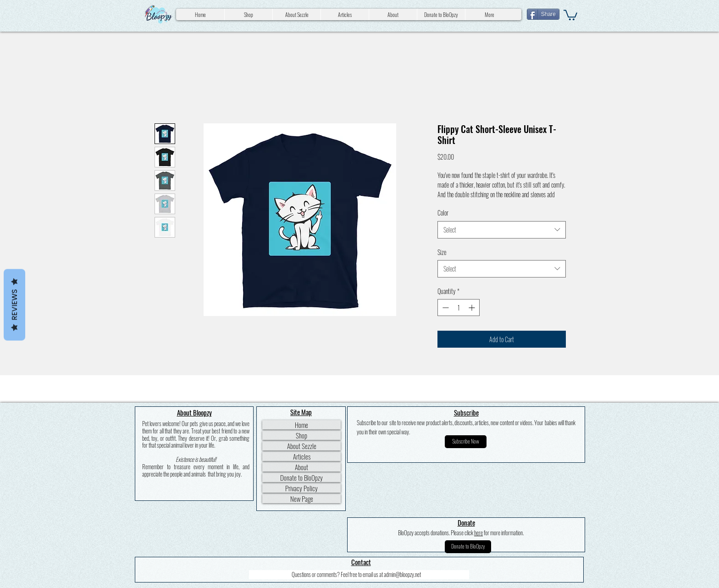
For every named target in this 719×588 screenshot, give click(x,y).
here (478, 533)
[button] (570, 14)
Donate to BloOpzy (301, 477)
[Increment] (473, 308)
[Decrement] (445, 308)
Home (301, 425)
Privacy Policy (301, 488)
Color (443, 213)
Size (442, 252)
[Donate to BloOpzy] (468, 547)
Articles (302, 456)
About (301, 467)
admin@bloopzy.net (402, 574)
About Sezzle (302, 446)
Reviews (14, 305)
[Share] (543, 14)
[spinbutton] (459, 308)
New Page (302, 499)
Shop (301, 435)
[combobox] (502, 230)
